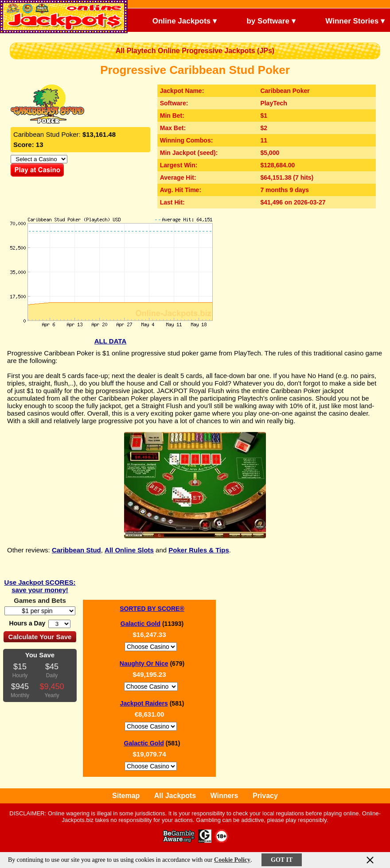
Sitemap (126, 796)
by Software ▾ (264, 20)
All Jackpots (175, 796)
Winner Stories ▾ (348, 20)
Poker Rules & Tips (199, 550)
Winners (224, 796)
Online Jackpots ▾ (177, 20)
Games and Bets (40, 600)
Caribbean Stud (76, 550)
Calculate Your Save (40, 637)
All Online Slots (129, 550)
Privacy (265, 796)
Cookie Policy (232, 860)
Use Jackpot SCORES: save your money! (40, 586)
